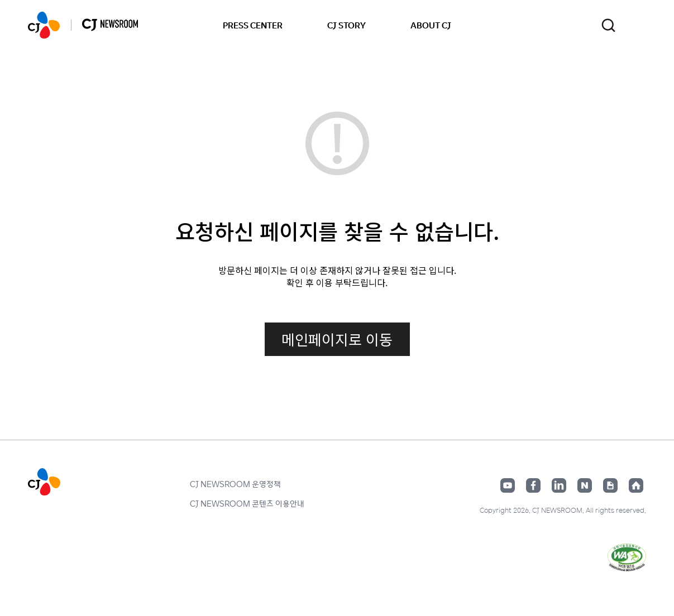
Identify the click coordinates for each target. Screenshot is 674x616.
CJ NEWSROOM (44, 25)
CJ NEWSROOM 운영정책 (235, 484)
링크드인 (559, 485)
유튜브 (508, 485)
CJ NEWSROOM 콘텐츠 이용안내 (247, 503)
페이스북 (533, 485)
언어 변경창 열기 (639, 25)
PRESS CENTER (253, 25)
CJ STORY (346, 25)
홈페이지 (636, 485)
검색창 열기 (608, 25)
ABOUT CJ (431, 25)
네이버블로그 (585, 485)
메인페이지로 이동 (337, 339)
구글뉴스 (610, 485)
